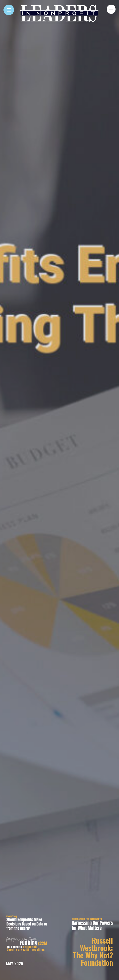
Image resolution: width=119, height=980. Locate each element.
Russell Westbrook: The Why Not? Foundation (93, 951)
